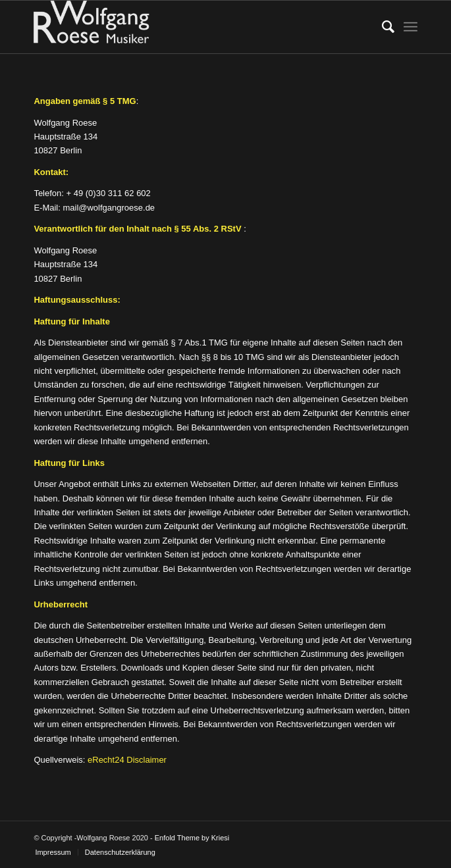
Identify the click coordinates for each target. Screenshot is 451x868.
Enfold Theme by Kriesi (192, 838)
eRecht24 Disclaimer (127, 760)
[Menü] (411, 27)
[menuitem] (382, 27)
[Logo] (187, 27)
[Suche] (382, 27)
